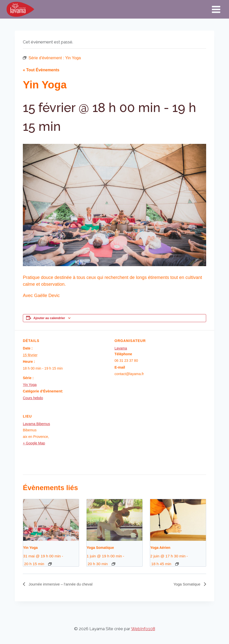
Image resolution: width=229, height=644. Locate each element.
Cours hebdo (33, 398)
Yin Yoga (30, 385)
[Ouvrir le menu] (216, 9)
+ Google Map (34, 443)
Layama (121, 348)
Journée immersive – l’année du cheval (63, 584)
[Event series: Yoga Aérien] (177, 564)
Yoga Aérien (160, 548)
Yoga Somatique (100, 548)
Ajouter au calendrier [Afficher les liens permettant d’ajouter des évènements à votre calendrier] (49, 318)
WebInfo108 (143, 629)
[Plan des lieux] (180, 440)
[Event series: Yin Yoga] (50, 564)
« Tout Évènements (41, 70)
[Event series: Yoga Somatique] (113, 564)
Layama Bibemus (36, 424)
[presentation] (51, 520)
